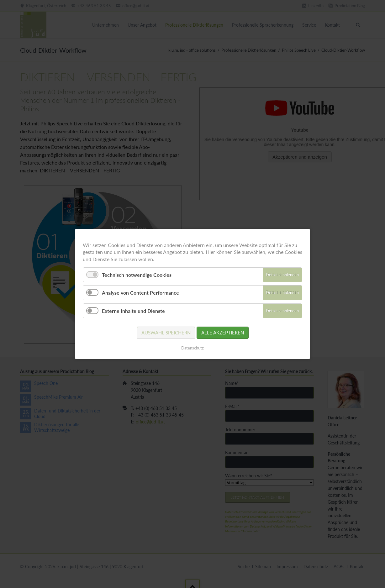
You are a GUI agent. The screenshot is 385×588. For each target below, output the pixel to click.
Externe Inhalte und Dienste (133, 311)
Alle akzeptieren (223, 333)
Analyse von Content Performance (140, 293)
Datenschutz (192, 348)
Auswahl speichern (166, 333)
